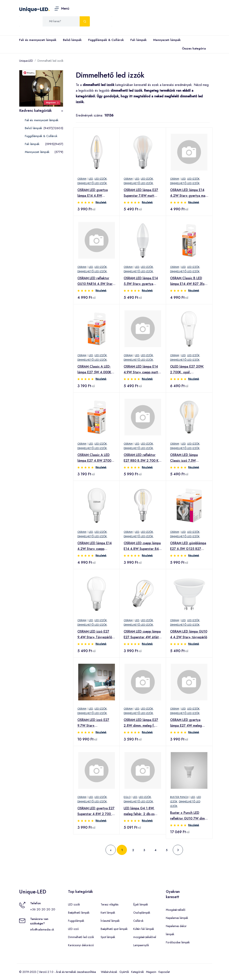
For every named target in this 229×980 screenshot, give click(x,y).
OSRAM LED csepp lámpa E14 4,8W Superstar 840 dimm (142, 546)
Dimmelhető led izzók (50, 61)
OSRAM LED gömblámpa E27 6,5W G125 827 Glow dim (188, 546)
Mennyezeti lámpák (167, 40)
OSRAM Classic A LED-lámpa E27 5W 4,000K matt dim (94, 370)
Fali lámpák (139, 40)
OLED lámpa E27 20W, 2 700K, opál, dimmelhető (187, 370)
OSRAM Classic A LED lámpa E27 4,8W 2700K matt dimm (95, 458)
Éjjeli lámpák (141, 904)
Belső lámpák (72, 40)
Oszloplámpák (142, 913)
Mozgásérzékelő (176, 910)
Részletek (101, 202)
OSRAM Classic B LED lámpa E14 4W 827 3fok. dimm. (189, 281)
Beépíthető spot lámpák (114, 929)
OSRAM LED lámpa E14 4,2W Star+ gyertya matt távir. (189, 193)
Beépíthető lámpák (79, 913)
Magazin (151, 972)
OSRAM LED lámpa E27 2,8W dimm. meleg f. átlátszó (141, 723)
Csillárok (138, 921)
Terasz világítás (110, 904)
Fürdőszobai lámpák (178, 942)
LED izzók (101, 179)
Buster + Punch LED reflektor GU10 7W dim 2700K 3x (187, 816)
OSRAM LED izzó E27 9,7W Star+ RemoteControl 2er (93, 723)
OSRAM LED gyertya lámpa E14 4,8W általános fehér (93, 193)
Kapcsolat (164, 972)
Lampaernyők (141, 945)
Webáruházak (109, 972)
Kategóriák (138, 972)
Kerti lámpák (108, 913)
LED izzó (73, 929)
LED (91, 179)
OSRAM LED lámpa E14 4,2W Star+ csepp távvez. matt (95, 546)
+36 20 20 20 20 (43, 909)
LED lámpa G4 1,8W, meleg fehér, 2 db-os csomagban (139, 811)
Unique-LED (34, 9)
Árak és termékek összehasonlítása (76, 972)
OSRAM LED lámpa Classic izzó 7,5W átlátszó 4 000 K (184, 458)
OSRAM (82, 179)
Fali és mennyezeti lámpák (38, 40)
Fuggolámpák (76, 921)
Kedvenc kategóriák (36, 111)
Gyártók (124, 972)
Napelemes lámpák (177, 918)
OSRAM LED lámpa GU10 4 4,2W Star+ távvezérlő (189, 634)
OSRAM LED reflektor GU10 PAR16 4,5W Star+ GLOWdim (96, 281)
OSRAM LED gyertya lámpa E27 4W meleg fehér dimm (186, 723)
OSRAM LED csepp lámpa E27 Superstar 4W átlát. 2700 (142, 635)
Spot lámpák (108, 937)
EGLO (127, 797)
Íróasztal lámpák (110, 921)
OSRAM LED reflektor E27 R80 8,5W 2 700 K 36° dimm (141, 458)
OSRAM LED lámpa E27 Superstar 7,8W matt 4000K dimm (141, 193)
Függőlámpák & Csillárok (106, 40)
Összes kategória (193, 49)
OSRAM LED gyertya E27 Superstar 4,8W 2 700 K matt (96, 811)
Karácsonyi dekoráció (81, 945)
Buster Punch (179, 797)
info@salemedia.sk (42, 929)
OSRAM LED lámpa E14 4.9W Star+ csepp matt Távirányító (141, 370)
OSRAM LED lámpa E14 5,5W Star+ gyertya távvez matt (141, 281)
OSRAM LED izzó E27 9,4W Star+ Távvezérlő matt (95, 635)
